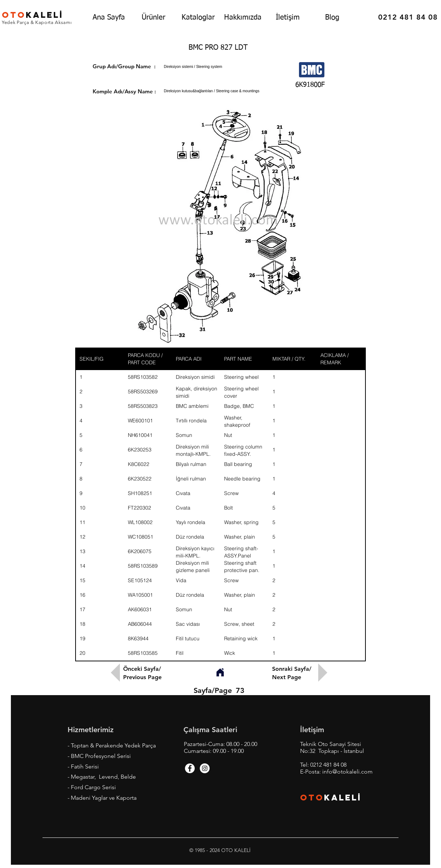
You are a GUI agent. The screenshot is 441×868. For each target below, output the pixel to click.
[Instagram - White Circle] (205, 768)
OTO (312, 798)
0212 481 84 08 (328, 765)
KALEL (33, 15)
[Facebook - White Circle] (190, 768)
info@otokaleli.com (347, 772)
